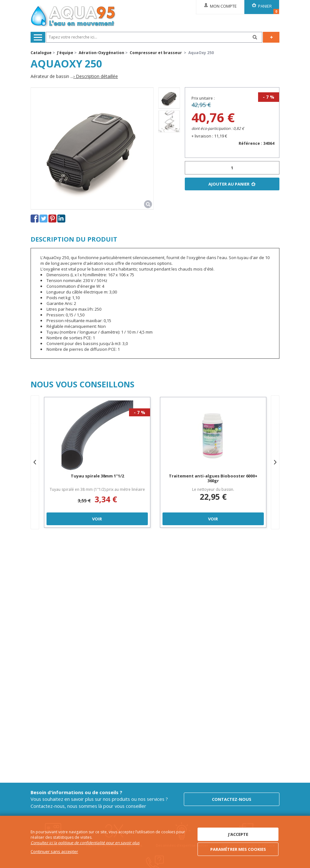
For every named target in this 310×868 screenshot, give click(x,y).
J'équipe (65, 53)
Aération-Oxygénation (101, 53)
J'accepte (238, 834)
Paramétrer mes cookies (238, 849)
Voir (97, 519)
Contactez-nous (232, 799)
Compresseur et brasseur (156, 53)
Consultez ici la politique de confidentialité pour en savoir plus (85, 843)
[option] (169, 98)
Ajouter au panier (229, 184)
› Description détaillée (96, 76)
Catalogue (41, 53)
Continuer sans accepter (54, 851)
